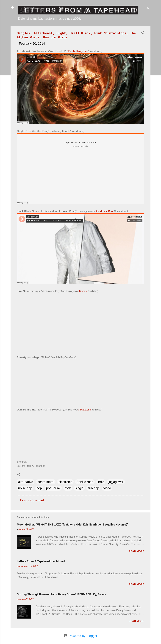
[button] (142, 33)
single (79, 488)
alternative (26, 482)
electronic (65, 482)
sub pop (93, 488)
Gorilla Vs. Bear (105, 211)
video (107, 488)
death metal (46, 482)
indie (101, 482)
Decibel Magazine (78, 51)
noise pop (25, 488)
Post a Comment (32, 500)
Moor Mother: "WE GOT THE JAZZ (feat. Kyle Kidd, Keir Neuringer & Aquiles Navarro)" (72, 524)
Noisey (83, 291)
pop (39, 488)
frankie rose (85, 482)
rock (68, 488)
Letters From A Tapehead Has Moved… (42, 561)
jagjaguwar (116, 482)
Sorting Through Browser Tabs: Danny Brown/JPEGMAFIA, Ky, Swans (61, 594)
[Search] (149, 9)
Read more (136, 551)
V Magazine (84, 410)
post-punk (53, 488)
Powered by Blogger (81, 636)
